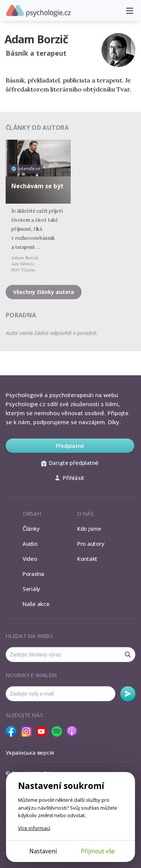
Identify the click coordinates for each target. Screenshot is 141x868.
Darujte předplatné (70, 463)
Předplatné (70, 446)
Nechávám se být (37, 186)
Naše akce (36, 604)
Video (30, 559)
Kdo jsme (89, 528)
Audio (30, 544)
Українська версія (30, 752)
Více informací (34, 828)
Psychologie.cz (38, 11)
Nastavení (43, 851)
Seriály (31, 589)
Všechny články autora (44, 292)
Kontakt (87, 559)
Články (31, 528)
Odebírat (128, 694)
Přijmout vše (98, 851)
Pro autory (91, 544)
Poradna (33, 574)
